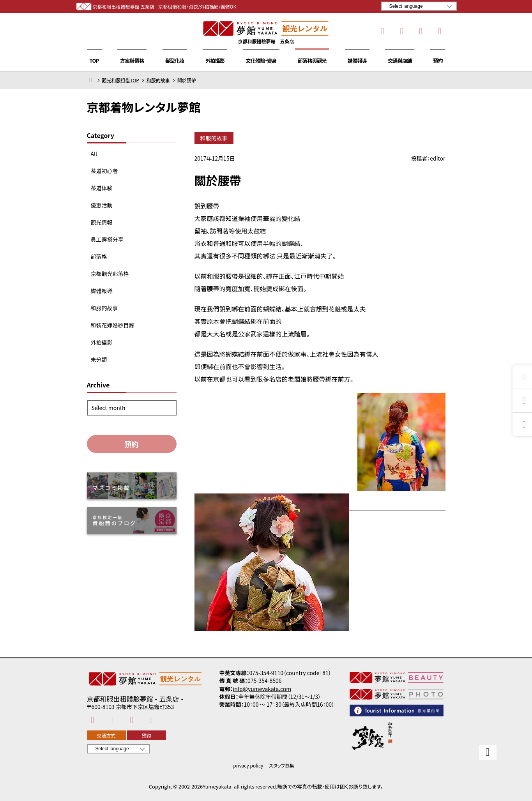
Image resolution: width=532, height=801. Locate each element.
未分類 (99, 359)
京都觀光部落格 (110, 274)
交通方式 (106, 735)
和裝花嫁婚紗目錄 (113, 325)
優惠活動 (102, 205)
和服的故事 (158, 80)
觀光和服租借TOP (121, 80)
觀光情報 (102, 222)
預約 (438, 61)
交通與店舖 (400, 61)
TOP (94, 61)
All (94, 154)
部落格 (99, 256)
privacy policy (248, 766)
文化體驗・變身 (261, 61)
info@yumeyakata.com (262, 689)
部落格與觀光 (312, 61)
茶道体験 (102, 188)
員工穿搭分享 (107, 239)
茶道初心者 (104, 171)
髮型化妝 (175, 61)
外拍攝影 (215, 61)
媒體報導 (357, 61)
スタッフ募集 (282, 766)
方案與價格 (132, 61)
